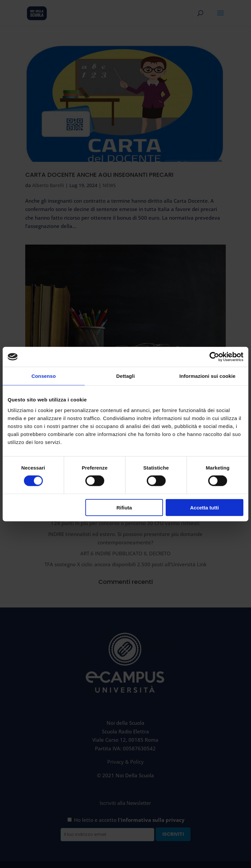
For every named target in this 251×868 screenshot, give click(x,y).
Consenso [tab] (44, 376)
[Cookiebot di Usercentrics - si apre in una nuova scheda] (214, 357)
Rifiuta (124, 507)
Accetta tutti (205, 507)
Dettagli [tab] (126, 376)
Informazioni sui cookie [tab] (207, 376)
